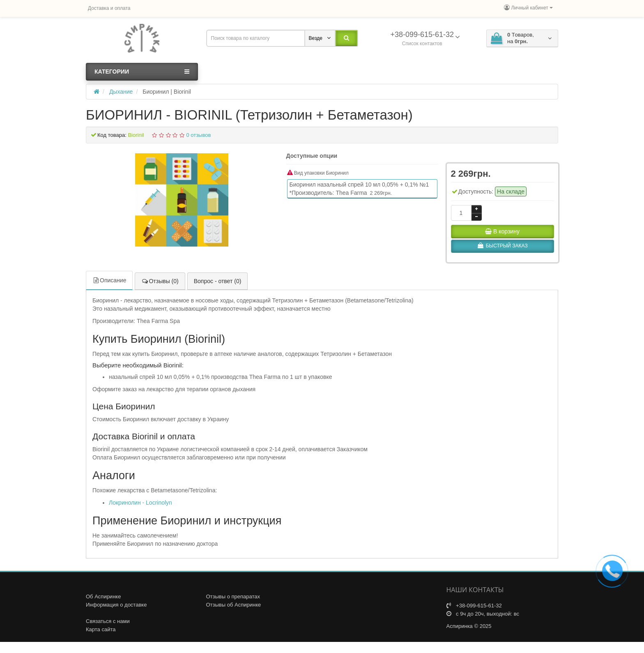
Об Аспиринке (103, 596)
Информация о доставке (116, 605)
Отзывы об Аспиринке (234, 605)
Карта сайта (101, 629)
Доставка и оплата (109, 8)
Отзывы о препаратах (233, 596)
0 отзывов (198, 135)
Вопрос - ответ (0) (218, 281)
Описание (109, 280)
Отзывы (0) (160, 281)
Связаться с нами (108, 621)
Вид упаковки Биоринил (318, 173)
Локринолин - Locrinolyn (140, 503)
